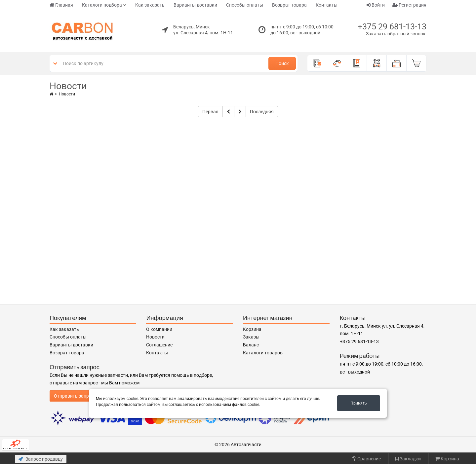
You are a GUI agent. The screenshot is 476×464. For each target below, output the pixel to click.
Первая (210, 112)
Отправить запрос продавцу (85, 396)
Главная (61, 5)
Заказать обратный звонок (396, 34)
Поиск (282, 63)
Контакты (327, 5)
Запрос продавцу (41, 459)
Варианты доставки (195, 5)
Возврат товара (289, 5)
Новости (155, 337)
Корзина (252, 329)
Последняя (262, 112)
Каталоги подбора (102, 5)
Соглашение (159, 345)
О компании (159, 329)
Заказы (251, 337)
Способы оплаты (245, 5)
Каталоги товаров (263, 353)
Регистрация (409, 5)
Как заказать (150, 5)
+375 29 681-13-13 (392, 27)
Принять (359, 403)
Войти (376, 5)
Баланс (251, 345)
